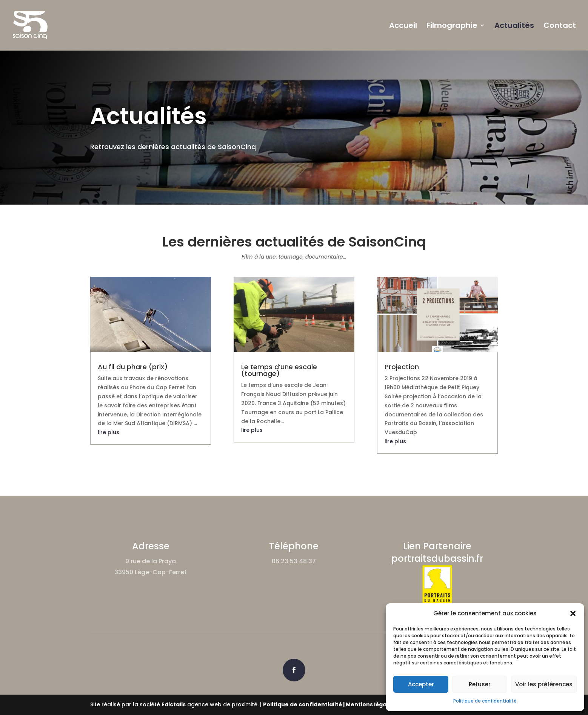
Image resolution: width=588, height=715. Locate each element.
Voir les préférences (544, 684)
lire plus (109, 432)
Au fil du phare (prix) (133, 367)
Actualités (514, 27)
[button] (573, 613)
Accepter (421, 684)
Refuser (480, 684)
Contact (560, 27)
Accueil (403, 27)
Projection (402, 367)
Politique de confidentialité (485, 701)
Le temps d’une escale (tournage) (279, 370)
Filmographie (452, 27)
